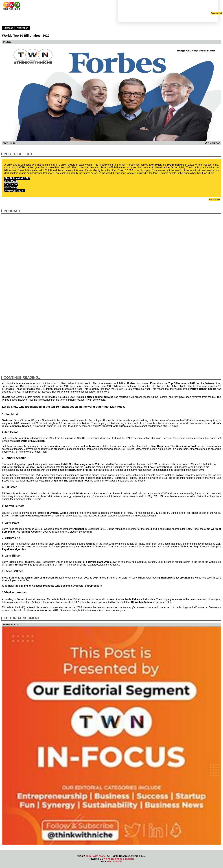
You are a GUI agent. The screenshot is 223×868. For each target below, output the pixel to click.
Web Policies (115, 862)
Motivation (23, 28)
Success (8, 28)
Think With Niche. (96, 856)
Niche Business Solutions (119, 859)
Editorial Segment (22, 618)
